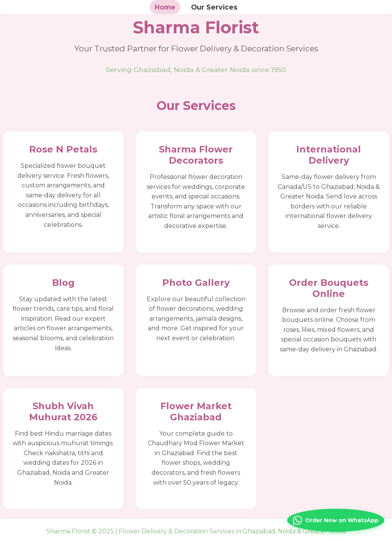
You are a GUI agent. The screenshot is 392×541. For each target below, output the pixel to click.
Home (165, 7)
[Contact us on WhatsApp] (336, 518)
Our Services (214, 7)
